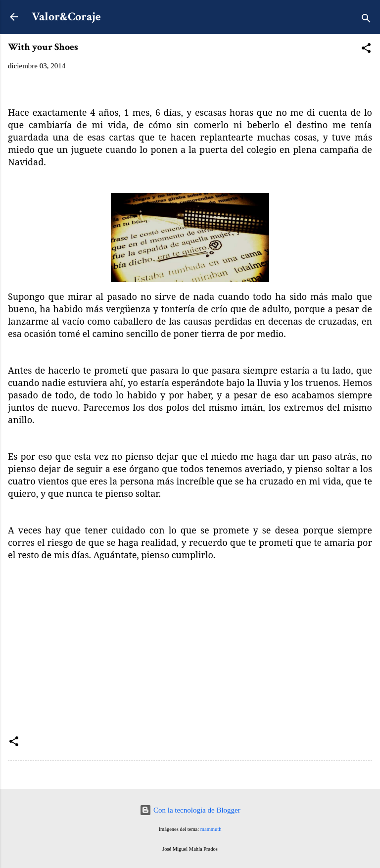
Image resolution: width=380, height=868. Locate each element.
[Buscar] (366, 20)
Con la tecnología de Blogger (190, 810)
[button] (366, 50)
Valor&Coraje (66, 17)
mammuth (211, 829)
